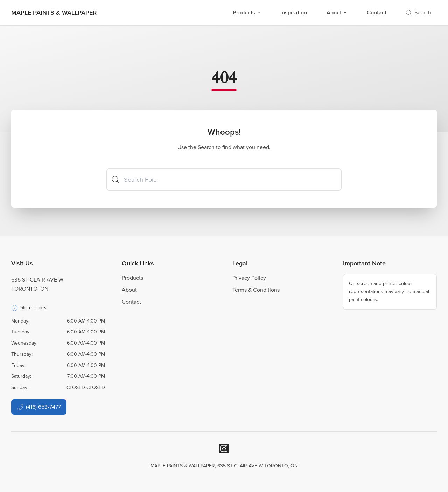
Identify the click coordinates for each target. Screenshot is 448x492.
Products (247, 12)
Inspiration (294, 12)
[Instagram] (224, 449)
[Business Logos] (54, 13)
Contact (377, 12)
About (337, 12)
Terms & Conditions (256, 290)
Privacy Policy (249, 278)
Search (419, 12)
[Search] (224, 180)
